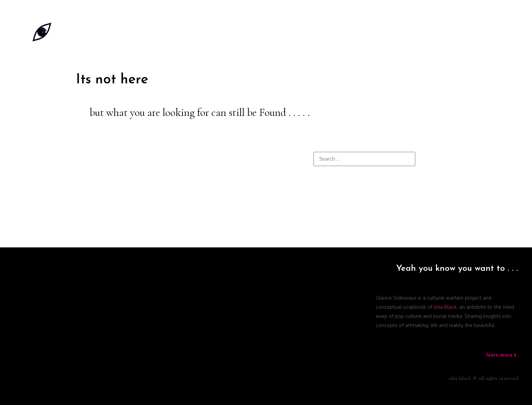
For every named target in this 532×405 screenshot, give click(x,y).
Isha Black (445, 307)
